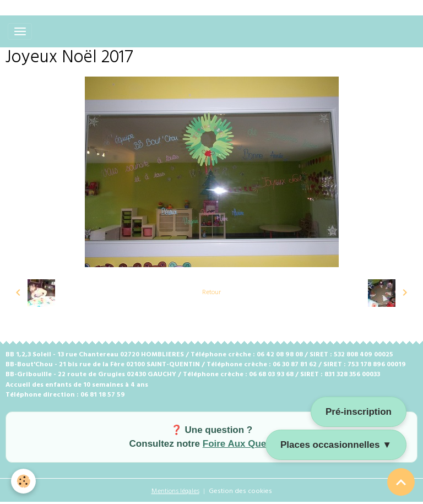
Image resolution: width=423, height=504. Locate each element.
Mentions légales (175, 491)
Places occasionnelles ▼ (336, 445)
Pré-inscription (359, 412)
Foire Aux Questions (248, 444)
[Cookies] (23, 481)
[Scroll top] (401, 482)
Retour (211, 292)
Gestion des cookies (240, 491)
